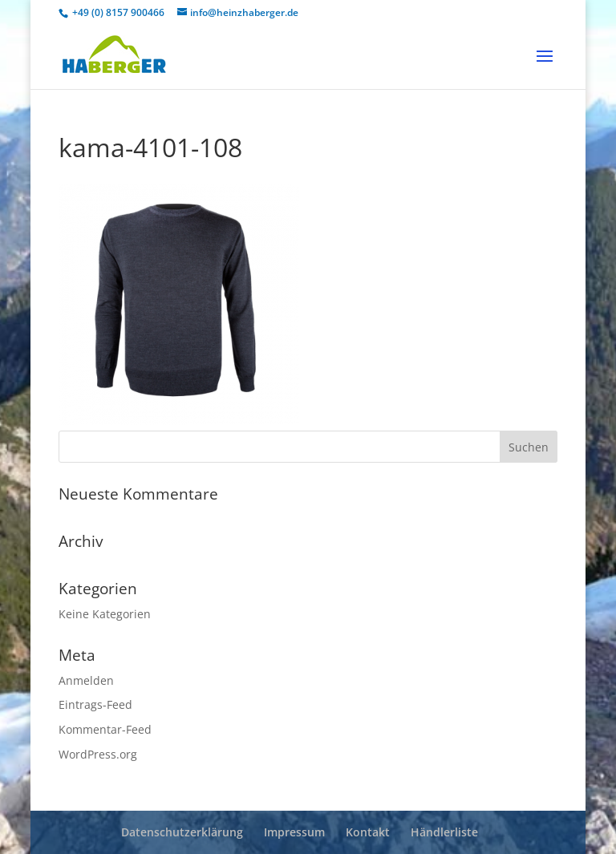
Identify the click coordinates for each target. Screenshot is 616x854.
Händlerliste (444, 832)
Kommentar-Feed (105, 729)
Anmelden (86, 680)
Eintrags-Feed (95, 704)
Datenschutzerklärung (182, 832)
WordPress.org (98, 754)
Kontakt (368, 832)
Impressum (294, 832)
